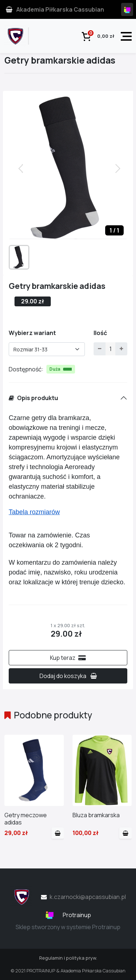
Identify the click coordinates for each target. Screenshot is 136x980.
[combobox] (47, 349)
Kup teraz (68, 658)
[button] (119, 168)
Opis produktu (33, 398)
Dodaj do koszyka (68, 676)
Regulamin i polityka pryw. (68, 958)
